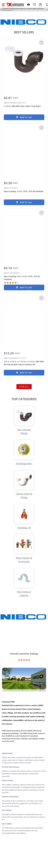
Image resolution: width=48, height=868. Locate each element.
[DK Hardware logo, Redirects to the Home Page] (15, 5)
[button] (3, 4)
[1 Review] (11, 283)
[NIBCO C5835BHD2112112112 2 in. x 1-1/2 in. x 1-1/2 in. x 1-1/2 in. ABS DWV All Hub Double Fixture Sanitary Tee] (24, 315)
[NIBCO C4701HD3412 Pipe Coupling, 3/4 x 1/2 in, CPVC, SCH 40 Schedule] (24, 230)
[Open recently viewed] (28, 5)
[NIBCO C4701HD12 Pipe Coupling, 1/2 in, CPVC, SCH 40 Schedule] (24, 145)
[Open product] (24, 680)
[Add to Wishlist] (41, 43)
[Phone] (34, 4)
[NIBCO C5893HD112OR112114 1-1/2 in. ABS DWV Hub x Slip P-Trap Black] (24, 60)
